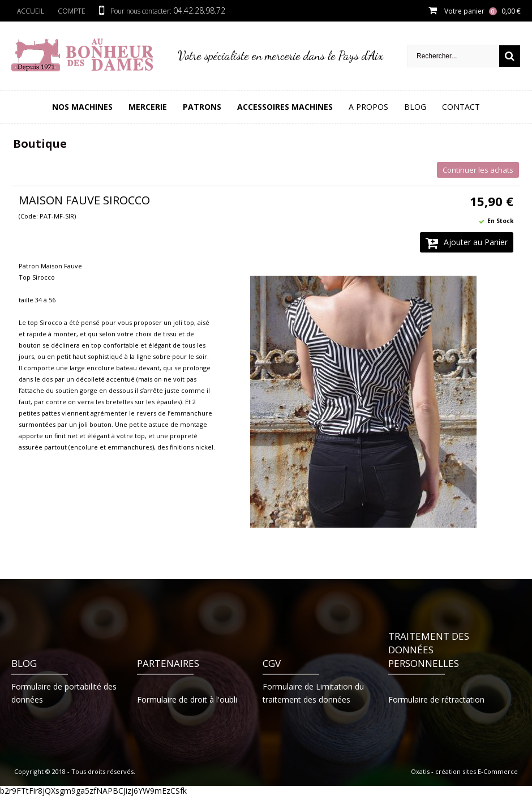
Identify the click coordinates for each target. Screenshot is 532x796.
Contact (461, 107)
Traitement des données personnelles (429, 650)
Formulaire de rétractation (436, 699)
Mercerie (148, 107)
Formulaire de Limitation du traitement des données (313, 693)
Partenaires (168, 663)
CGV (272, 663)
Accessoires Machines (285, 107)
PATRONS (202, 107)
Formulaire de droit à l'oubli (187, 699)
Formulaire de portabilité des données (64, 693)
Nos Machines (82, 107)
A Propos (368, 107)
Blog (415, 107)
